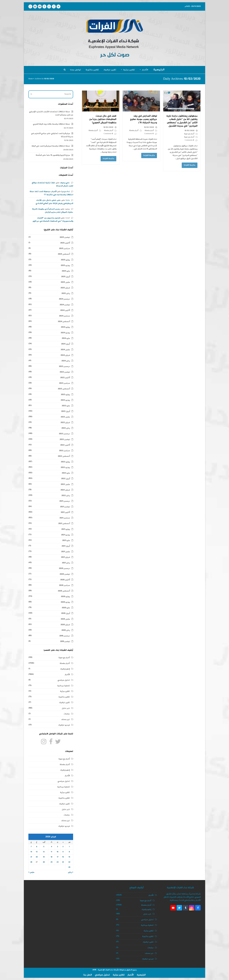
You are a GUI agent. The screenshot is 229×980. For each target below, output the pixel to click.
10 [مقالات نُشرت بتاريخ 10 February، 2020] (58, 852)
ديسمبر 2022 (64, 434)
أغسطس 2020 (64, 591)
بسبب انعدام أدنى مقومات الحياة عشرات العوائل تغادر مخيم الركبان (53, 211)
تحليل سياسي (64, 680)
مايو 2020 (66, 608)
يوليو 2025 (65, 260)
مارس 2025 (65, 282)
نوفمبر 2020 (65, 574)
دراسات (67, 714)
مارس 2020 (65, 619)
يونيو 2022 (65, 467)
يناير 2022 (66, 496)
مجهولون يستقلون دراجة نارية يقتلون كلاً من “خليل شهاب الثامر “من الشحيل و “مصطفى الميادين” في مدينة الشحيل (182, 121)
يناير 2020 (66, 630)
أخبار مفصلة (149, 131)
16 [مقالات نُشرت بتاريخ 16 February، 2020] (63, 857)
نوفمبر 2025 (65, 237)
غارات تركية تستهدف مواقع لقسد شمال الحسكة (52, 184)
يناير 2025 (66, 293)
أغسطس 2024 (64, 322)
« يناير (71, 872)
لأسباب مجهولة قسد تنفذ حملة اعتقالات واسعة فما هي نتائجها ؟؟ (51, 193)
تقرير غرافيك (64, 703)
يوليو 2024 (65, 327)
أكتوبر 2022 (65, 445)
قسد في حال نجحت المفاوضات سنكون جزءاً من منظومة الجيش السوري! (103, 119)
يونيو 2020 (65, 602)
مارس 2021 (66, 552)
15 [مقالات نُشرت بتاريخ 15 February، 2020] (69, 857)
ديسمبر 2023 (64, 366)
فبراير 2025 (65, 288)
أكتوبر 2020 (65, 580)
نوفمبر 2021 (65, 507)
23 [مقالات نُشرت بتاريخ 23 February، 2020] (63, 862)
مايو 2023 (66, 406)
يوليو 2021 (66, 529)
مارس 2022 (65, 484)
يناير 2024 (66, 361)
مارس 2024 (65, 350)
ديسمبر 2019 (65, 636)
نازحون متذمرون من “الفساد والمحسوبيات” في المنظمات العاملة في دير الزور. (53, 220)
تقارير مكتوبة (64, 697)
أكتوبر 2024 (65, 310)
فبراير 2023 (65, 423)
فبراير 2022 (65, 490)
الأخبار (67, 675)
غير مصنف (65, 720)
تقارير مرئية (65, 691)
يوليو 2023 (65, 395)
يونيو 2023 (65, 400)
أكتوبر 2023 (65, 378)
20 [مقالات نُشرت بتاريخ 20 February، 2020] (37, 857)
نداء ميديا (65, 192)
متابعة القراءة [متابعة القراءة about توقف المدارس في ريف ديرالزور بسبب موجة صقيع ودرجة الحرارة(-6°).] (149, 155)
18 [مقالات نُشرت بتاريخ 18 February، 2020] (52, 857)
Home (31, 79)
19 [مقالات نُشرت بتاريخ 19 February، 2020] (44, 857)
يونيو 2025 (65, 265)
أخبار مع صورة (189, 134)
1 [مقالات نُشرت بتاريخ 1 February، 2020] (69, 847)
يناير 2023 (66, 428)
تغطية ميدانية (64, 686)
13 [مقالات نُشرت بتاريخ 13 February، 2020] (37, 852)
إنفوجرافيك (65, 669)
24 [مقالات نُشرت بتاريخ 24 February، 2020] (58, 862)
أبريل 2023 (66, 411)
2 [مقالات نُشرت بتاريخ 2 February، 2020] (63, 847)
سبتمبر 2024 (65, 316)
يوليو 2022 (65, 462)
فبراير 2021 (65, 557)
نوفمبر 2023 (65, 372)
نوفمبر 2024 (65, 305)
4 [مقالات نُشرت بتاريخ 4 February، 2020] (52, 847)
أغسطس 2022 (64, 456)
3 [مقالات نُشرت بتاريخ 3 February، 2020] (58, 847)
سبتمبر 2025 (65, 249)
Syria (68, 200)
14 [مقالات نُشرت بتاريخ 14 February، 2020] (31, 852)
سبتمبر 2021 (65, 518)
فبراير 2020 (65, 625)
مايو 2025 (66, 271)
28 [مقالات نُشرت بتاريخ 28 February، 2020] (31, 862)
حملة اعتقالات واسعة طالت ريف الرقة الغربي (51, 124)
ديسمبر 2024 (64, 299)
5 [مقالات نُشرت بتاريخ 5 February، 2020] (44, 847)
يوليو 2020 (65, 597)
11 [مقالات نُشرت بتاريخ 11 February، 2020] (52, 852)
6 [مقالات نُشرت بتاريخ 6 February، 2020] (37, 847)
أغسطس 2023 (64, 389)
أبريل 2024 (66, 344)
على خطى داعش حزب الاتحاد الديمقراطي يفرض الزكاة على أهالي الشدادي (54, 202)
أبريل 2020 (66, 613)
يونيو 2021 (66, 535)
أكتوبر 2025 (65, 243)
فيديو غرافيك (64, 725)
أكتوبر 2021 (65, 512)
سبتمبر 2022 (65, 451)
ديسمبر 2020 (64, 568)
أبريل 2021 (66, 546)
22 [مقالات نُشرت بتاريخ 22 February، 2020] (69, 862)
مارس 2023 (65, 417)
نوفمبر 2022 (65, 440)
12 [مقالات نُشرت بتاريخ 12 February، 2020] (44, 852)
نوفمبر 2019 (65, 641)
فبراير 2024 (65, 355)
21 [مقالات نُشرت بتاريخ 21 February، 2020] (31, 857)
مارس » (31, 872)
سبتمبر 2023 (65, 383)
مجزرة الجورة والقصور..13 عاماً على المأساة (53, 155)
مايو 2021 (66, 540)
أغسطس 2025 (64, 254)
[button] (65, 70)
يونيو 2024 (65, 333)
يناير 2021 (66, 563)
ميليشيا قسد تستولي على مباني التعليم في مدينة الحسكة (52, 135)
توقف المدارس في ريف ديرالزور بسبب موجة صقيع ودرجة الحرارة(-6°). (144, 119)
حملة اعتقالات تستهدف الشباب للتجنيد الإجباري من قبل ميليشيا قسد (51, 113)
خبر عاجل (66, 708)
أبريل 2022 (66, 479)
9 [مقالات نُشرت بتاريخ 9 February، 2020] (63, 852)
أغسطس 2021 (64, 524)
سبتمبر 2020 (65, 585)
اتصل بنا (88, 975)
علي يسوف (65, 183)
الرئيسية (141, 975)
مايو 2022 (66, 473)
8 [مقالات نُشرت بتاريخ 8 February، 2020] (69, 852)
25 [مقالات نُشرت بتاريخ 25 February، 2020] (52, 862)
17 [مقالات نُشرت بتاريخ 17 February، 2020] (58, 857)
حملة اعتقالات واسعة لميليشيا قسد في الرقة (51, 146)
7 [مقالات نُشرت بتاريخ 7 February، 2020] (31, 847)
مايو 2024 (66, 338)
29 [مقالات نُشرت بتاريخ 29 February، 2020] (69, 867)
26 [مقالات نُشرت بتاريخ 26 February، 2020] (44, 862)
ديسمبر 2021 (65, 501)
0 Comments (189, 140)
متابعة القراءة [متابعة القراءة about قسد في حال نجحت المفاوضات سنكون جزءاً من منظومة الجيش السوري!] (108, 159)
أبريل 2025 (66, 277)
